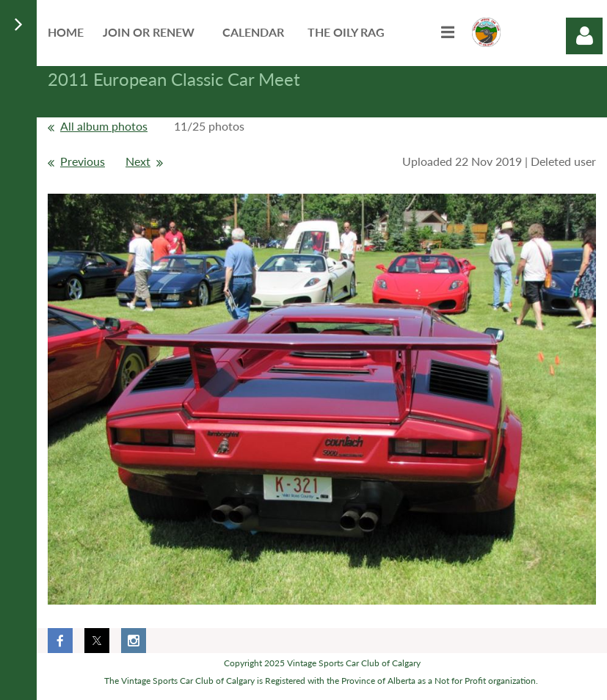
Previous (83, 161)
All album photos (104, 126)
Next (138, 161)
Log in (584, 36)
